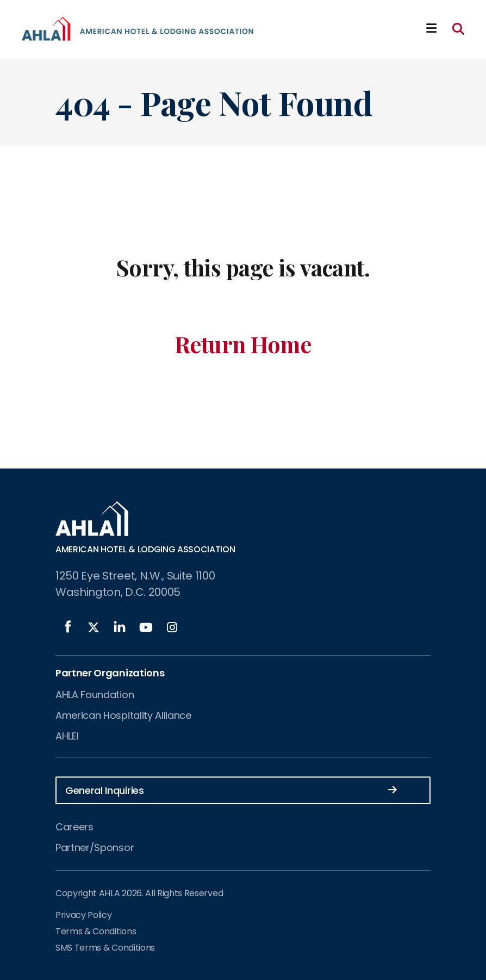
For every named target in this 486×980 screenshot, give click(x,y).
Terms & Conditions (96, 931)
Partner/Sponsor (95, 848)
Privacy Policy (84, 915)
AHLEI (67, 736)
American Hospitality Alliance (123, 715)
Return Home (243, 344)
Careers (74, 827)
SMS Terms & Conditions (105, 948)
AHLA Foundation (95, 695)
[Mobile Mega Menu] (431, 29)
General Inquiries (231, 790)
